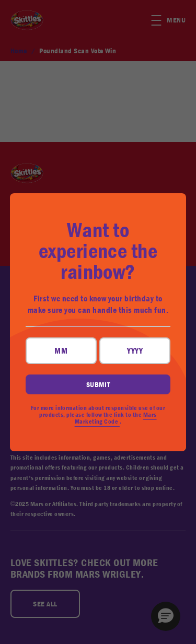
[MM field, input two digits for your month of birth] (61, 351)
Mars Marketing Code (116, 418)
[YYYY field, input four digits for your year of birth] (135, 351)
